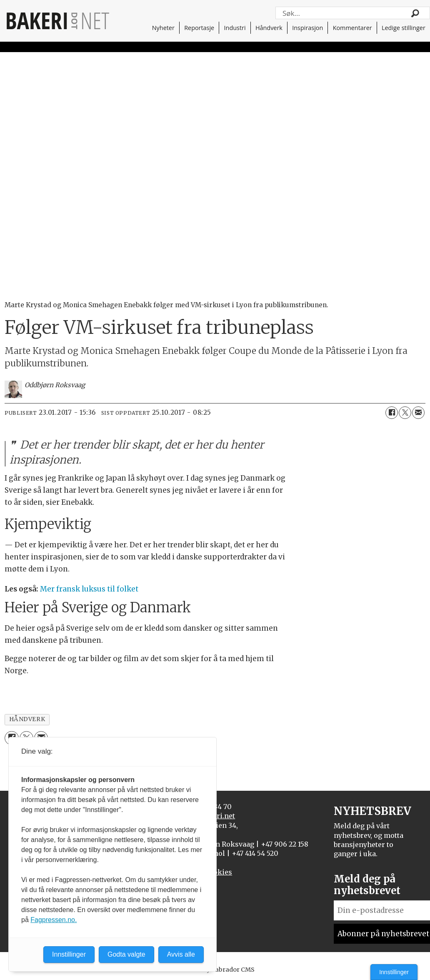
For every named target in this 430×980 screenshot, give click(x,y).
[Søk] (415, 13)
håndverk (27, 719)
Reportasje (199, 28)
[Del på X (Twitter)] (405, 413)
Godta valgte (126, 954)
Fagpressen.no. (54, 920)
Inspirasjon (307, 28)
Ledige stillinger (404, 28)
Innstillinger (394, 972)
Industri (235, 28)
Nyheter (163, 28)
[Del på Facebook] (392, 413)
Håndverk (269, 28)
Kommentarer (352, 28)
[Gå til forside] (58, 21)
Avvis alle (181, 954)
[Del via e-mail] (418, 413)
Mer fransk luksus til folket (89, 589)
